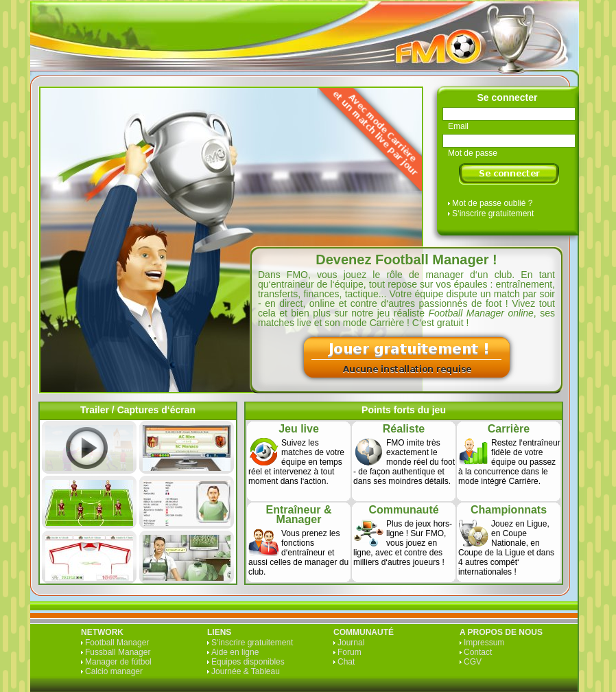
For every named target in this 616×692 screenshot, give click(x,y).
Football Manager (117, 643)
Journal (351, 643)
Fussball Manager (118, 652)
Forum (350, 652)
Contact (478, 652)
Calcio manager (114, 671)
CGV (473, 662)
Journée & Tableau (246, 671)
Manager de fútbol (118, 662)
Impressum (484, 643)
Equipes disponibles (248, 662)
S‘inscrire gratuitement (493, 214)
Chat (346, 662)
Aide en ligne (235, 652)
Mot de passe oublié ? (492, 203)
